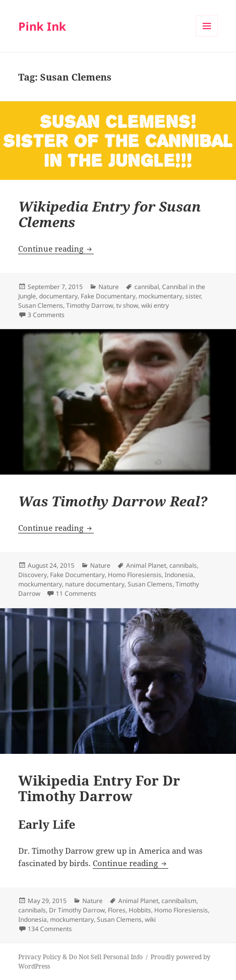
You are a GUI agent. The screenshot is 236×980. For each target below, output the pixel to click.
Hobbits (140, 910)
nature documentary (95, 584)
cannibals (183, 565)
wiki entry (155, 305)
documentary (58, 296)
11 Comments (76, 593)
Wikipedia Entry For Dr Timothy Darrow (99, 788)
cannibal (147, 287)
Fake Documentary (108, 296)
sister (193, 296)
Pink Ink (42, 26)
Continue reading (56, 249)
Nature (109, 287)
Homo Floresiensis (135, 575)
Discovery (33, 575)
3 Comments (46, 315)
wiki (150, 919)
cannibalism (179, 901)
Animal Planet (146, 565)
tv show (127, 305)
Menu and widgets (207, 37)
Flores (117, 910)
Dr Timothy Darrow (77, 910)
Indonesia (179, 575)
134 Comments (50, 929)
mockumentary (160, 296)
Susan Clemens (41, 305)
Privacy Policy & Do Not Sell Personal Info (80, 957)
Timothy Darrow (90, 305)
